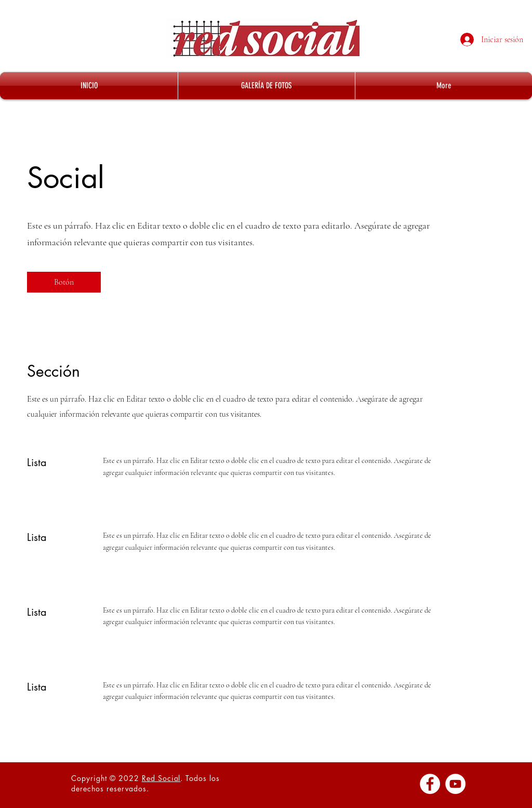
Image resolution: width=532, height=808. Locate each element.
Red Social (161, 778)
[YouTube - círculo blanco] (455, 784)
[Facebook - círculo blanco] (430, 784)
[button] (64, 282)
